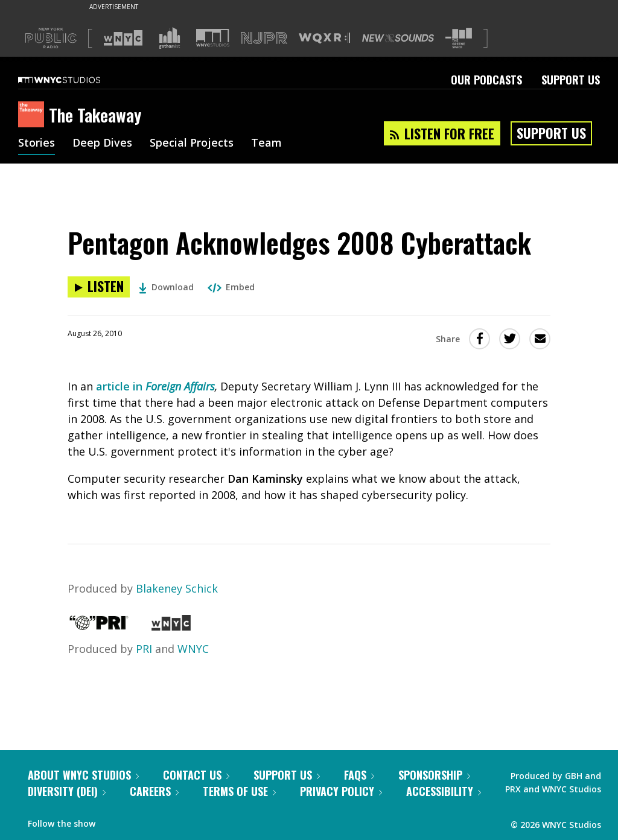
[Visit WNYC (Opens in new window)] (123, 38)
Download (166, 287)
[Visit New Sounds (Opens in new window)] (398, 38)
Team (266, 144)
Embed (231, 287)
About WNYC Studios (83, 775)
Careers (154, 791)
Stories (37, 144)
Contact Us (196, 775)
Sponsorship (434, 775)
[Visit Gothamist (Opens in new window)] (170, 38)
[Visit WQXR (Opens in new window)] (324, 38)
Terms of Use (239, 791)
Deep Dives (102, 144)
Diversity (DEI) (67, 791)
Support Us (571, 80)
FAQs (359, 775)
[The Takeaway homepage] (33, 115)
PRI (144, 649)
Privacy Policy (341, 791)
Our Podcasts (486, 80)
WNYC (193, 649)
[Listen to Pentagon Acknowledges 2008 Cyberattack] (99, 287)
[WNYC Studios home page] (74, 80)
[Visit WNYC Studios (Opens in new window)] (213, 38)
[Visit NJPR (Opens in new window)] (264, 38)
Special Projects (192, 144)
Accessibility (444, 791)
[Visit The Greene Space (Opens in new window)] (459, 38)
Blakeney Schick (177, 588)
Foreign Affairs (180, 386)
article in (121, 386)
